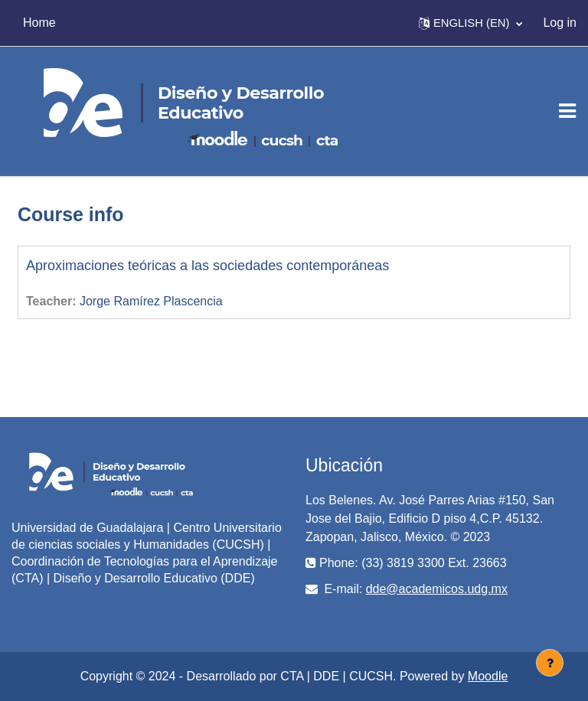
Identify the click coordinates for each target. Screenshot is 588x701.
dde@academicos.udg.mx (437, 589)
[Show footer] (550, 663)
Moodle (488, 676)
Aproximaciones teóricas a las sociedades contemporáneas (207, 266)
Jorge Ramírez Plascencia (151, 301)
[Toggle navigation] (567, 111)
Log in (560, 23)
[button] (470, 23)
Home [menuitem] (39, 23)
